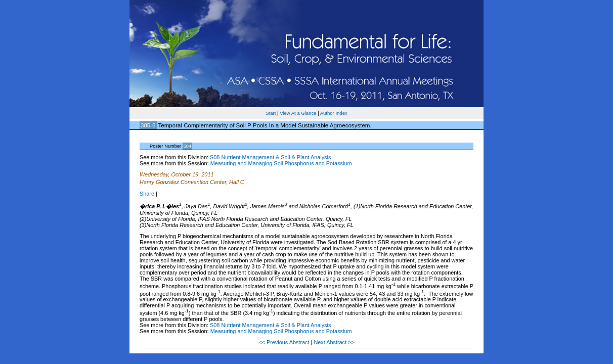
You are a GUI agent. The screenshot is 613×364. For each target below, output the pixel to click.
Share (147, 194)
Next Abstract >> (334, 342)
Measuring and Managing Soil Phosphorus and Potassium (281, 163)
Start (271, 113)
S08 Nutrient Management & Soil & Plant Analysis (270, 157)
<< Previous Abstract (284, 342)
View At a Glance (298, 113)
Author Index (334, 113)
